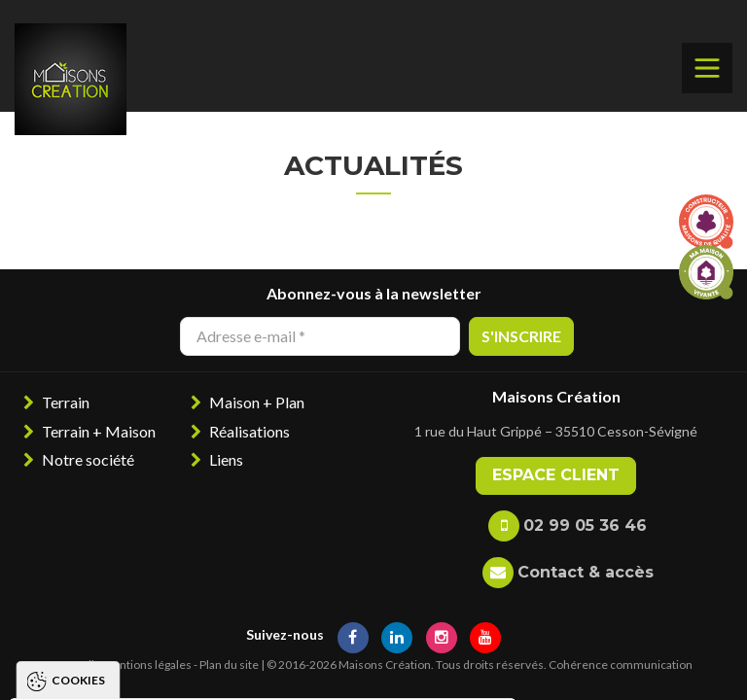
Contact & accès (586, 572)
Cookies (78, 422)
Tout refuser (228, 666)
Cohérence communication (621, 665)
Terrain (66, 402)
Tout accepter (81, 666)
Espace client (556, 475)
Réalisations (249, 431)
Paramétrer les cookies (403, 666)
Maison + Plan (257, 402)
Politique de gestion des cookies (150, 610)
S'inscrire (521, 336)
